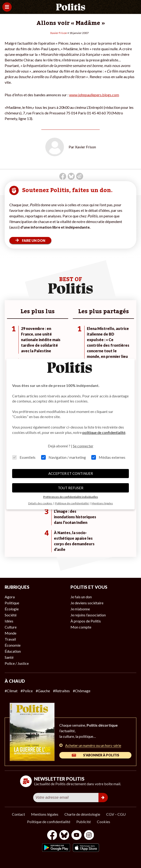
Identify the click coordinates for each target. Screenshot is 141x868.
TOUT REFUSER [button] (71, 488)
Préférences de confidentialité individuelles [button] (71, 497)
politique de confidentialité (104, 432)
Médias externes (108, 457)
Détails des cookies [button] (41, 503)
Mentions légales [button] (102, 503)
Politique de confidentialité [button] (72, 503)
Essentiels (24, 457)
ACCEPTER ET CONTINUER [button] (71, 473)
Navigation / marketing (63, 457)
